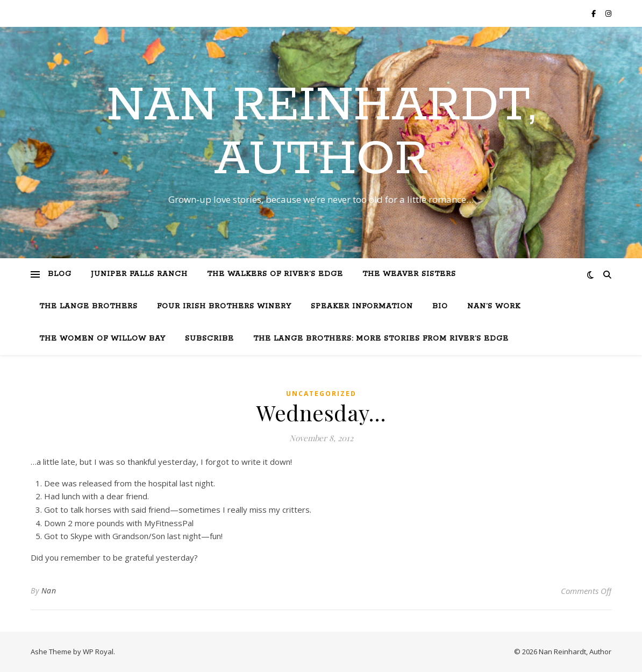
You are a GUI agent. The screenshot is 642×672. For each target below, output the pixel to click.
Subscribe (209, 339)
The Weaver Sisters (409, 274)
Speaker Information (362, 306)
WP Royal (98, 652)
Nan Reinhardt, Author (321, 133)
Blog (60, 274)
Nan (49, 590)
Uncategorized (321, 394)
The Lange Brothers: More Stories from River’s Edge (381, 339)
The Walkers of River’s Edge (275, 274)
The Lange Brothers (88, 306)
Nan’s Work (494, 306)
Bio (440, 306)
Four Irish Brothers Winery (224, 306)
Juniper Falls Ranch (139, 274)
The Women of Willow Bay (102, 339)
